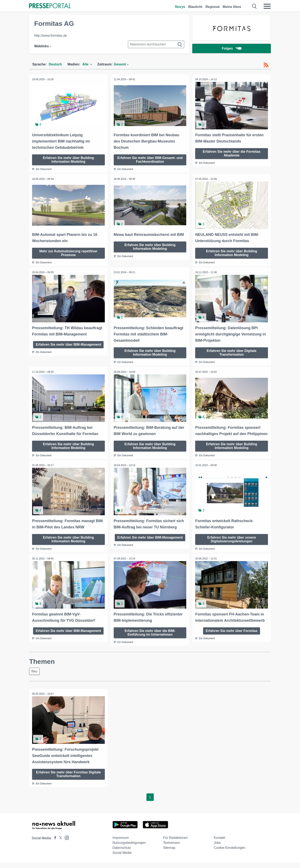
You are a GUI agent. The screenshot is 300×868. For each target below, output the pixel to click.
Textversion (172, 848)
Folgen (232, 49)
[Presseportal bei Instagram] (66, 843)
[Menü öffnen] (267, 6)
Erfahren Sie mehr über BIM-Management (68, 344)
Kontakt (219, 843)
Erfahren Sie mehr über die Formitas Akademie (232, 153)
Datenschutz (122, 853)
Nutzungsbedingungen (129, 848)
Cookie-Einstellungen (229, 853)
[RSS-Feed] (266, 65)
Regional (212, 7)
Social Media (122, 858)
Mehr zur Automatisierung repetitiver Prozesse (68, 253)
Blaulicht (195, 7)
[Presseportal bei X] (59, 843)
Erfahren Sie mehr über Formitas (232, 636)
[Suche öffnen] (254, 6)
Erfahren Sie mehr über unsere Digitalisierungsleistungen (232, 545)
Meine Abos (232, 7)
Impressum (121, 843)
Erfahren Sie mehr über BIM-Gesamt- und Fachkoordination (150, 159)
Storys (180, 7)
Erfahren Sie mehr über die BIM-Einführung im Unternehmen (150, 638)
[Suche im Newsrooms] (156, 44)
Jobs (217, 848)
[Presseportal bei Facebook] (54, 843)
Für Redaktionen (175, 843)
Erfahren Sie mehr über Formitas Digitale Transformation (68, 779)
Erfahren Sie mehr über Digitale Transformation (232, 352)
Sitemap (169, 853)
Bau (35, 676)
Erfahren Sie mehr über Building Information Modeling (68, 159)
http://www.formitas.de (51, 36)
